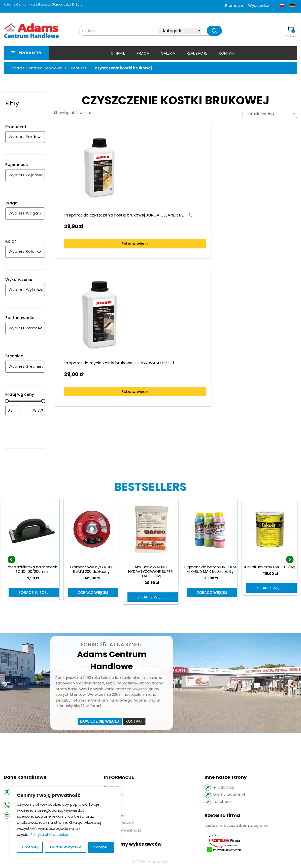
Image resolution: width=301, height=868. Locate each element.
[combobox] (23, 137)
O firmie (118, 53)
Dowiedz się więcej (100, 722)
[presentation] (11, 560)
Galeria (168, 53)
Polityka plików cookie (49, 835)
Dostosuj (30, 847)
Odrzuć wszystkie (66, 847)
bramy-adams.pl (229, 795)
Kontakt (227, 53)
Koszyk (291, 32)
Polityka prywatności (123, 831)
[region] (65, 822)
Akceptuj (101, 847)
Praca (143, 53)
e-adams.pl (224, 788)
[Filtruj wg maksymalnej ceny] (37, 410)
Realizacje (197, 53)
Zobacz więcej (97, 243)
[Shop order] (270, 114)
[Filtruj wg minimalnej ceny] (13, 410)
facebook (222, 802)
